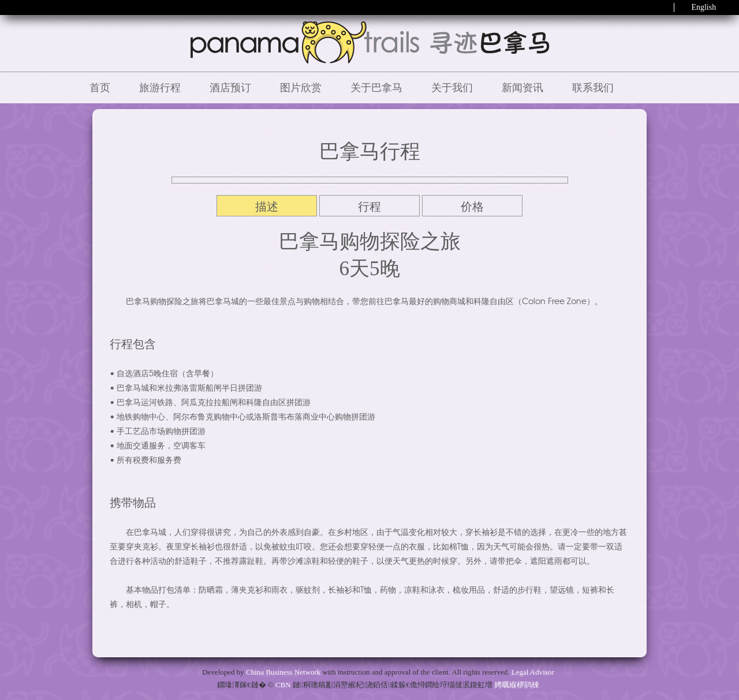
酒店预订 (230, 88)
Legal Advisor (533, 672)
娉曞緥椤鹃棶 (517, 685)
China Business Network (283, 672)
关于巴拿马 (376, 88)
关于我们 (452, 88)
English (703, 7)
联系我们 (593, 88)
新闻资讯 (522, 88)
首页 (100, 88)
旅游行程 (160, 88)
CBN (283, 685)
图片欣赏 (301, 88)
